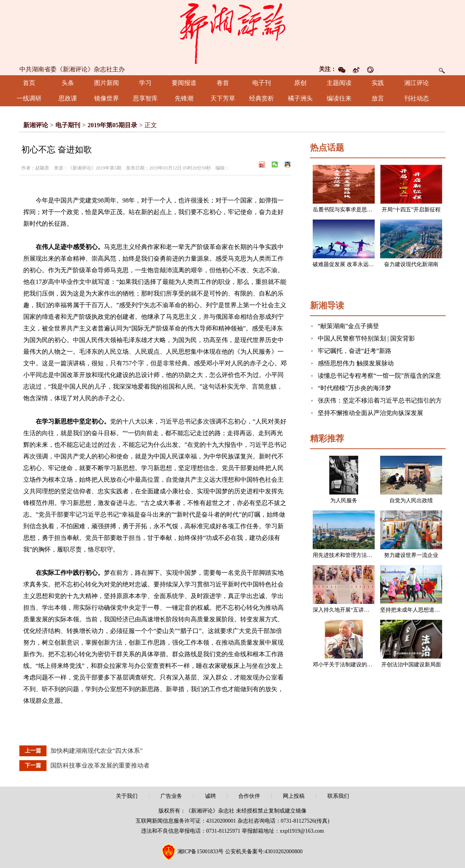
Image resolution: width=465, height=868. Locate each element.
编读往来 (339, 98)
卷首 (223, 83)
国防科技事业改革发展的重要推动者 (100, 765)
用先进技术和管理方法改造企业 (351, 555)
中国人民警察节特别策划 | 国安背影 (366, 338)
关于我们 (127, 796)
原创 (300, 83)
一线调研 (29, 98)
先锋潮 (184, 98)
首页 (29, 83)
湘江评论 (417, 83)
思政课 (68, 98)
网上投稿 (294, 796)
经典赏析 (262, 98)
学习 (145, 83)
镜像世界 (107, 98)
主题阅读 (339, 83)
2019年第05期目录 (112, 125)
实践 (378, 83)
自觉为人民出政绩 (411, 501)
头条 (68, 83)
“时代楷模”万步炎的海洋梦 (355, 388)
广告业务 (171, 796)
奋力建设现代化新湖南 (411, 264)
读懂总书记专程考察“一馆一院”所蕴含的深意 (379, 376)
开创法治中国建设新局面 (411, 665)
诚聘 (210, 796)
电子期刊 (68, 125)
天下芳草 (223, 98)
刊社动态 (417, 98)
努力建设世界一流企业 (411, 555)
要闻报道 (184, 83)
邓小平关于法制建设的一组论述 (351, 665)
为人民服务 (344, 501)
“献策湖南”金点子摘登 (348, 326)
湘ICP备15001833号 (201, 852)
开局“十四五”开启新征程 (411, 210)
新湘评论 (36, 125)
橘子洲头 (300, 98)
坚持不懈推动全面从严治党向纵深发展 (370, 413)
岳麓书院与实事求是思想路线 (348, 210)
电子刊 (262, 83)
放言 (378, 98)
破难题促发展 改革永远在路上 (349, 264)
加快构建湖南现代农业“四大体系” (96, 751)
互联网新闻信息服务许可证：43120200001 (186, 821)
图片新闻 (107, 83)
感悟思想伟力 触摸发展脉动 (356, 363)
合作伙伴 (249, 796)
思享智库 (145, 98)
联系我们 (338, 796)
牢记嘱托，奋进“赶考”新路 (355, 351)
